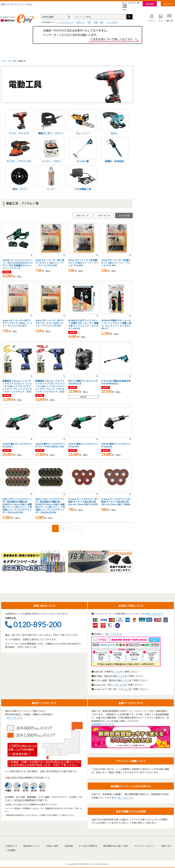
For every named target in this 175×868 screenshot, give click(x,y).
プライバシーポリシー (137, 846)
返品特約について (30, 846)
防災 (89, 22)
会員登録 (150, 4)
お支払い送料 (50, 846)
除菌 (96, 22)
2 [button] (64, 528)
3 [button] (72, 528)
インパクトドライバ (65, 22)
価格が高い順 (104, 215)
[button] (80, 529)
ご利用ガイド (11, 846)
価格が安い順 (83, 215)
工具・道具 (12, 61)
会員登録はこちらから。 (104, 724)
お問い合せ (158, 846)
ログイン (168, 4)
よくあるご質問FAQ (83, 846)
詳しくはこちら (155, 614)
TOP (4, 61)
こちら (117, 672)
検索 (129, 17)
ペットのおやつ (112, 22)
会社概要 (11, 850)
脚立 (102, 22)
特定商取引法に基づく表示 (110, 846)
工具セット (80, 22)
